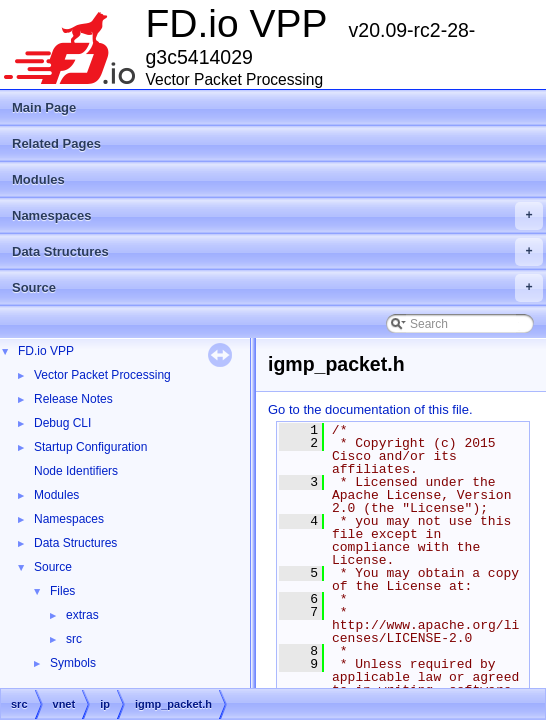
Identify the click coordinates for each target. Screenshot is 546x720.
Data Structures (277, 252)
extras (82, 615)
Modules (38, 179)
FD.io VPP (46, 351)
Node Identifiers (76, 471)
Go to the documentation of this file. (370, 409)
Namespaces (277, 216)
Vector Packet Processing (102, 375)
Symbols (73, 663)
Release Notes (73, 399)
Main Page (44, 107)
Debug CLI (62, 423)
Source (277, 288)
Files (62, 591)
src (74, 639)
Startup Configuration (90, 447)
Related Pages (56, 143)
